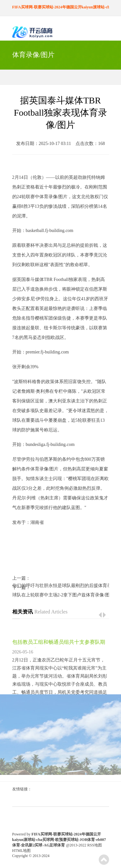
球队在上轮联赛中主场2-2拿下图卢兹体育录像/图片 (61, 595)
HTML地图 (22, 851)
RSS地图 (95, 845)
